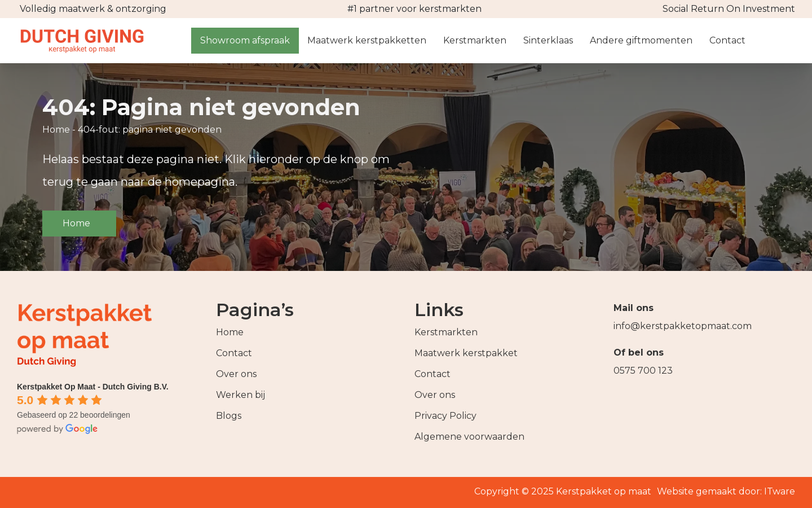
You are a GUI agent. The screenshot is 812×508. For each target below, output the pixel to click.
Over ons (236, 374)
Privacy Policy (445, 416)
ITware (780, 491)
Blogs (229, 416)
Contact (234, 353)
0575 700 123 (643, 371)
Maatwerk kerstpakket (466, 353)
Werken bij (240, 395)
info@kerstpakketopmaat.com (683, 326)
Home (56, 130)
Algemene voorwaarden (469, 437)
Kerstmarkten (446, 332)
